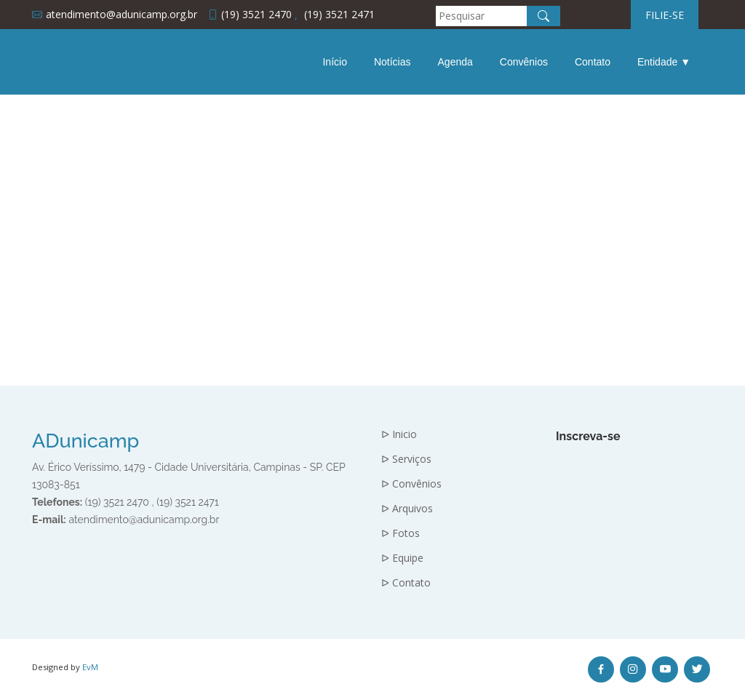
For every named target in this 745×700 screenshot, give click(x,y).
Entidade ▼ (664, 62)
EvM (90, 667)
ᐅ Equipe (402, 558)
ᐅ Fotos (401, 533)
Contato (593, 62)
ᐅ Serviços (406, 459)
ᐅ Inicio (399, 434)
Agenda (455, 62)
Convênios (524, 62)
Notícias (393, 62)
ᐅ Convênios (411, 484)
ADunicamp (85, 441)
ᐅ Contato (406, 583)
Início (334, 62)
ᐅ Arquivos (407, 509)
